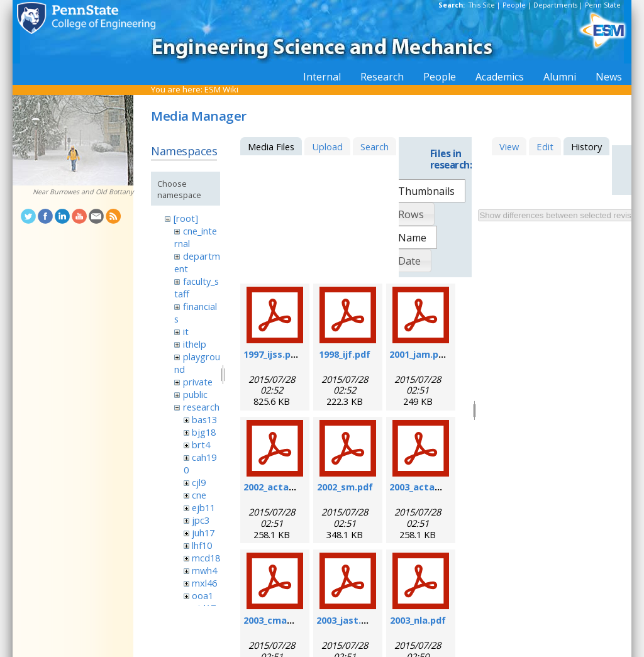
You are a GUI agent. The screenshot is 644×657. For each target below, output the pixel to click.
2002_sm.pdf (345, 487)
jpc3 (201, 520)
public (195, 394)
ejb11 (203, 507)
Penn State (603, 5)
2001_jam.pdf (419, 354)
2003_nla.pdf (418, 620)
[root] (186, 218)
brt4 (201, 444)
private (198, 382)
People (514, 5)
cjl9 (199, 482)
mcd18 (206, 558)
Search (375, 146)
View (509, 146)
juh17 (203, 533)
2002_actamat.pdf (285, 487)
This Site (482, 5)
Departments (555, 5)
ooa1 (203, 595)
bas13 (204, 419)
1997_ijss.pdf (272, 354)
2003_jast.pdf (347, 620)
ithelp (195, 344)
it (186, 331)
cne (199, 495)
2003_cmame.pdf (281, 620)
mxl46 (204, 583)
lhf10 (202, 545)
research (201, 407)
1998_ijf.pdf (345, 354)
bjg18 (204, 432)
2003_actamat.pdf (431, 487)
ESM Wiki (221, 89)
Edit (545, 146)
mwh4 (204, 570)
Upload (327, 146)
